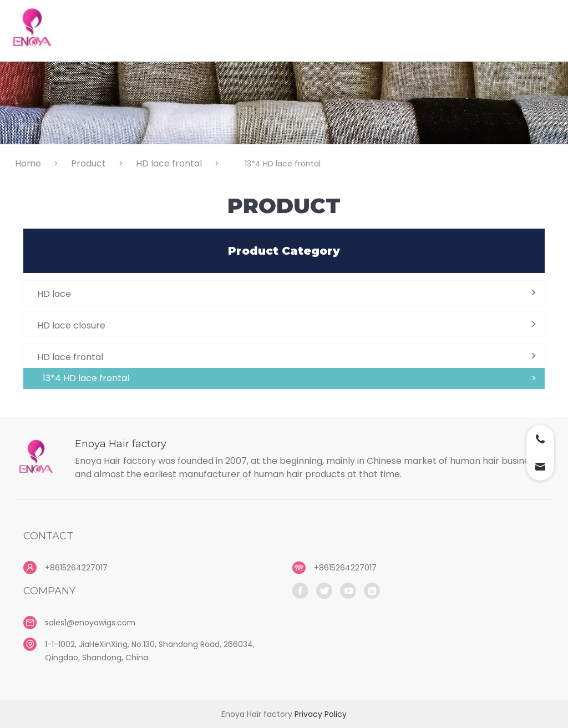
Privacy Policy (321, 714)
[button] (284, 293)
